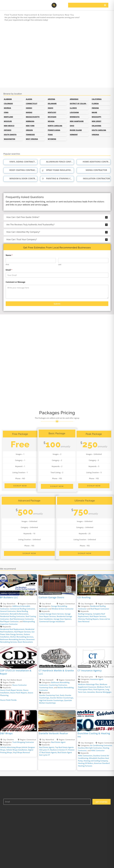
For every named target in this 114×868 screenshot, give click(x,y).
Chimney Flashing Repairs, (89, 619)
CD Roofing (84, 597)
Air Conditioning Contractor (88, 729)
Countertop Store (46, 687)
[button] (57, 217)
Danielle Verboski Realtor (53, 733)
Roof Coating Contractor (22, 170)
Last (60, 264)
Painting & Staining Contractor (62, 178)
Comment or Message (15, 282)
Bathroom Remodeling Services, (13, 639)
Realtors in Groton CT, (59, 750)
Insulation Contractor (94, 178)
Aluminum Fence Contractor (60, 162)
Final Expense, (99, 689)
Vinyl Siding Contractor (21, 162)
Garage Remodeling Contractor (50, 593)
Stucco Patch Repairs (19, 693)
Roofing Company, (85, 614)
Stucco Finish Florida (8, 700)
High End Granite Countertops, (52, 700)
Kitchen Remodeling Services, (22, 637)
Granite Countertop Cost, (50, 695)
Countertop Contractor (58, 685)
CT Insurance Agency (90, 670)
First (7, 264)
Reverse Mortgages (104, 692)
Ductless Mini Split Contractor (90, 748)
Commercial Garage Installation (52, 621)
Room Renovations (25, 642)
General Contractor (8, 611)
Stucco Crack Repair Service (11, 690)
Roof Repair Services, (23, 632)
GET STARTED (102, 802)
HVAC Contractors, (86, 756)
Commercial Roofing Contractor (22, 609)
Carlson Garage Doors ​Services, (52, 614)
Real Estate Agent (46, 729)
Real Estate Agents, (47, 747)
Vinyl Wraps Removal (21, 752)
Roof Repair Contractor (9, 621)
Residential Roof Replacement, (13, 629)
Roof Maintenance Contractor (22, 619)
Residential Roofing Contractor (12, 616)
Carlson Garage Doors (51, 597)
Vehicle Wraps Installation (17, 750)
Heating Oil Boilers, (86, 763)
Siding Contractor (94, 170)
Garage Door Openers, (63, 619)
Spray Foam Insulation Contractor (64, 170)
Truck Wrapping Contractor (23, 742)
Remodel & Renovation (19, 614)
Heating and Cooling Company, (96, 761)
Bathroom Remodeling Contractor (51, 666)
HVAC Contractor (98, 750)
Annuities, (92, 692)
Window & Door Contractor (23, 178)
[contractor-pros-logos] (15, 4)
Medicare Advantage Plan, (89, 684)
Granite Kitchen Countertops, (62, 698)
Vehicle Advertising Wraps (11, 747)
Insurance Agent (84, 666)
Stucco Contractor (20, 685)
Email (9, 270)
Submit (57, 304)
